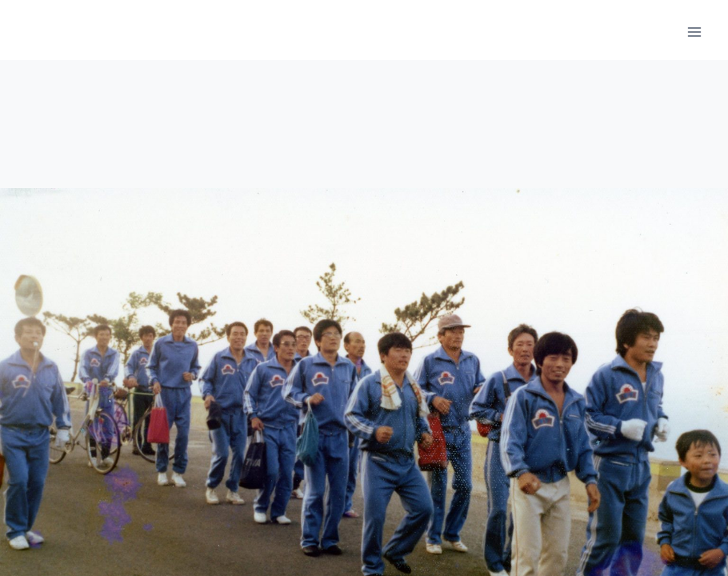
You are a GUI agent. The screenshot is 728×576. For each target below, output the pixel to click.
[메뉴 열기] (694, 32)
